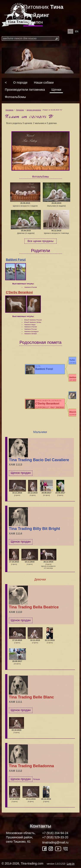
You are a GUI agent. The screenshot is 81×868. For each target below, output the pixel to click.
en (77, 31)
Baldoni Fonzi (16, 260)
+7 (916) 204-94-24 (55, 833)
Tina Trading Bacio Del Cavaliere (39, 460)
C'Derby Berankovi (19, 292)
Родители (40, 251)
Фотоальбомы (15, 97)
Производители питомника (25, 90)
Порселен (33, 22)
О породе (20, 82)
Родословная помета (40, 342)
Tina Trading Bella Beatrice (34, 607)
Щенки (56, 90)
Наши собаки (44, 82)
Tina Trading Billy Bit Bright (34, 529)
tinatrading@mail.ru (56, 842)
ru (70, 31)
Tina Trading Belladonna (31, 766)
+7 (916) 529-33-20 (55, 837)
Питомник (43, 11)
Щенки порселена (34, 110)
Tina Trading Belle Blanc (31, 697)
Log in (71, 864)
